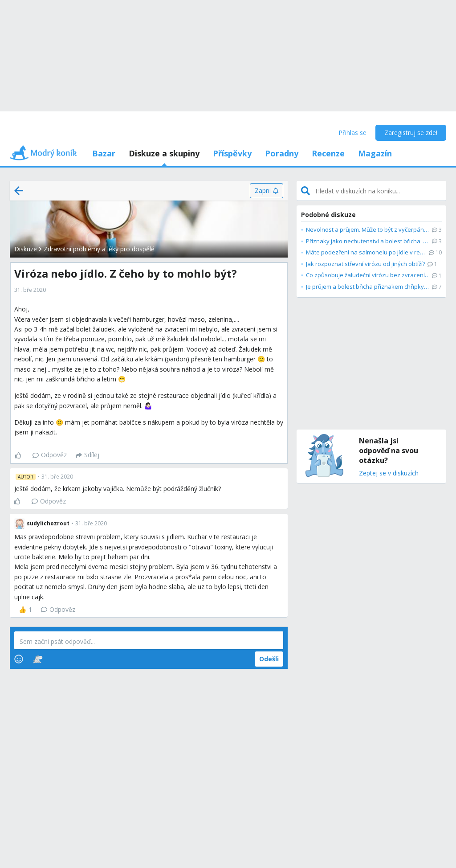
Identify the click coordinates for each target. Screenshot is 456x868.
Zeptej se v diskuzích (389, 473)
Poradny (282, 153)
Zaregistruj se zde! (411, 133)
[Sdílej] (88, 455)
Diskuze (26, 249)
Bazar (104, 153)
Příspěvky (232, 153)
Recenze (328, 153)
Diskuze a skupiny (164, 153)
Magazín (375, 153)
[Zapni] (267, 191)
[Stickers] (38, 659)
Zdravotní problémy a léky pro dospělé (99, 249)
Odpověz (50, 455)
